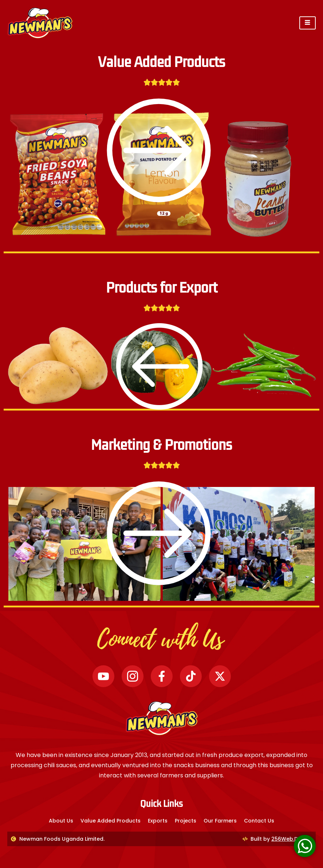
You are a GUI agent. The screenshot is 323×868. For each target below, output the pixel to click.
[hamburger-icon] (308, 23)
